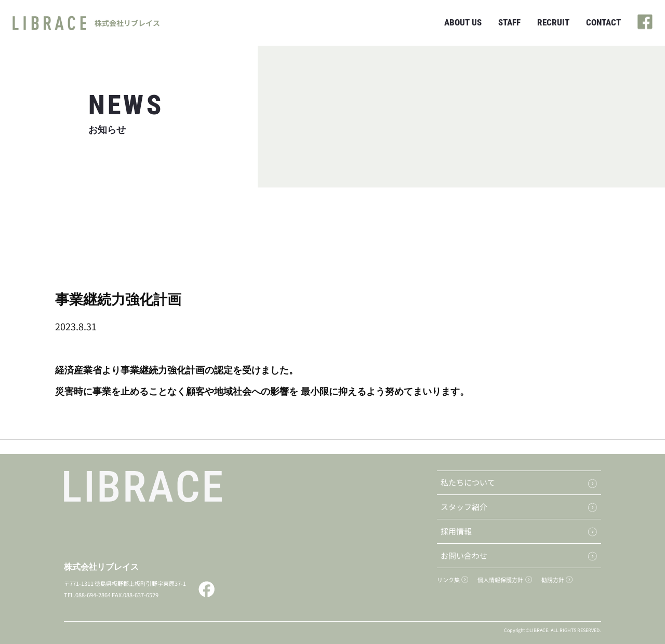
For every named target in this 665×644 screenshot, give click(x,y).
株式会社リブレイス (101, 567)
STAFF (509, 22)
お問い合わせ (464, 555)
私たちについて (468, 482)
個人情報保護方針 (500, 580)
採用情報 (456, 531)
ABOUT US (463, 22)
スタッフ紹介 (464, 507)
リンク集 (448, 580)
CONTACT (603, 22)
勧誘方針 (553, 580)
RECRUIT (553, 22)
